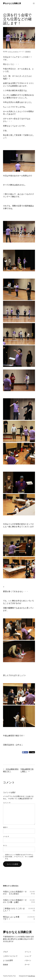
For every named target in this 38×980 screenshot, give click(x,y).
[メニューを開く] (34, 3)
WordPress (32, 976)
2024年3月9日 (32, 901)
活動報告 (28, 52)
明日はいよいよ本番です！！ (11, 918)
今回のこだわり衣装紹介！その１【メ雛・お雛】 (15, 901)
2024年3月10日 (32, 893)
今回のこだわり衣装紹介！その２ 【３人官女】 (15, 893)
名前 (5, 827)
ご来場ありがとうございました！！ (14, 909)
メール (6, 836)
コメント (7, 803)
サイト (5, 845)
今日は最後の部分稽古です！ (11, 770)
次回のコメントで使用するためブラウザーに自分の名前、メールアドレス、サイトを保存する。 (19, 857)
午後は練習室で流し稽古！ (27, 770)
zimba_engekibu (13, 52)
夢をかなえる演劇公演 (12, 3)
